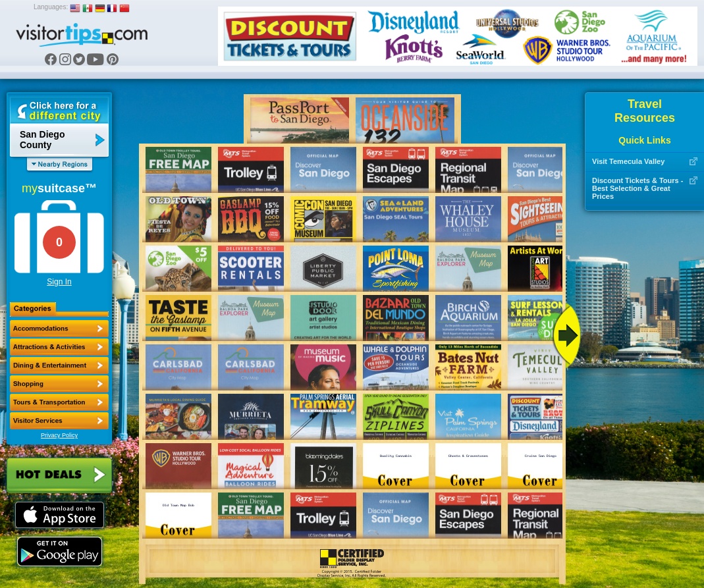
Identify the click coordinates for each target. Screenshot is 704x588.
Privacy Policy (59, 435)
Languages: (51, 7)
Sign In (59, 282)
